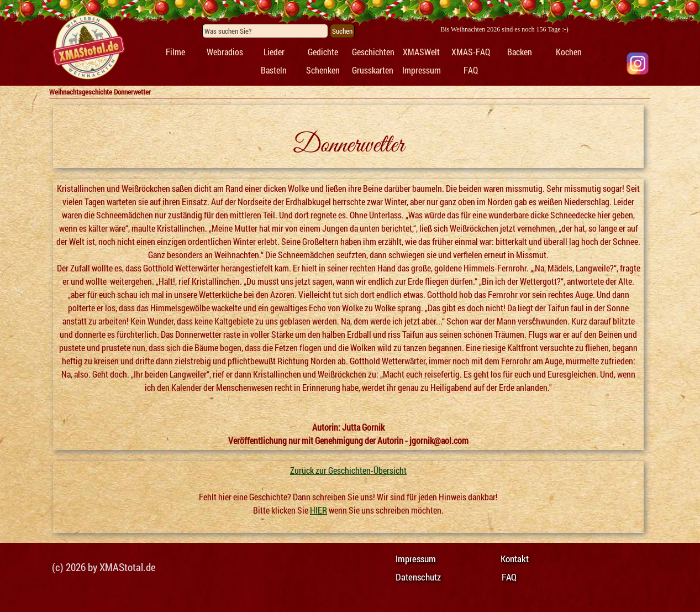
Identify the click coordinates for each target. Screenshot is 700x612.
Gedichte (323, 52)
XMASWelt (421, 52)
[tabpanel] (88, 48)
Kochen (569, 52)
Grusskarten (373, 70)
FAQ (471, 70)
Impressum (422, 70)
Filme (175, 52)
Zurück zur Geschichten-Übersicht (348, 470)
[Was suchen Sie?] (265, 31)
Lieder (274, 52)
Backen (520, 52)
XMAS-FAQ (471, 52)
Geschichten (373, 52)
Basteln (274, 70)
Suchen (342, 31)
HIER (319, 510)
